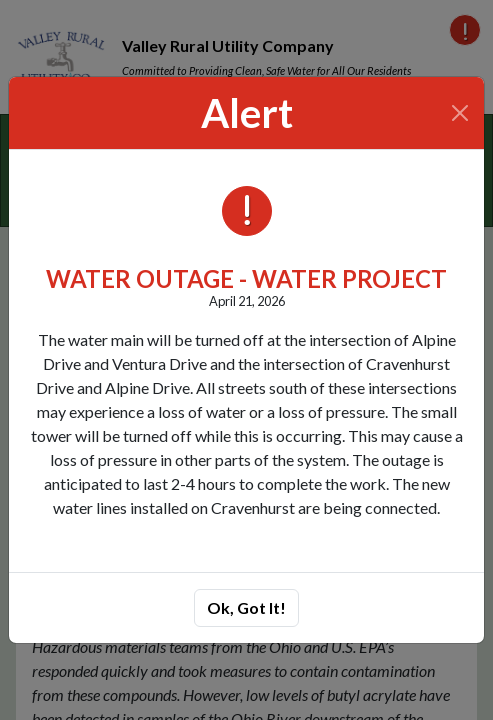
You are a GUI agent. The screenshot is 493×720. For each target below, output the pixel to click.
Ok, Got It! (246, 607)
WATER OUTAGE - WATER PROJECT (246, 279)
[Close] (460, 113)
